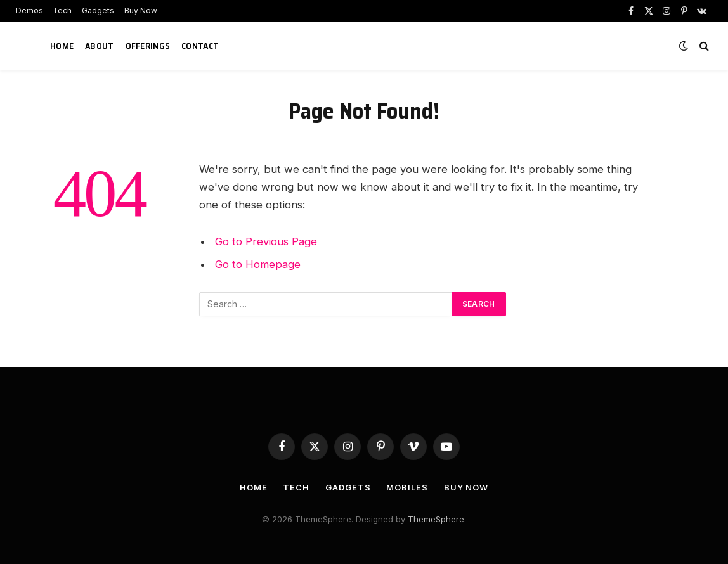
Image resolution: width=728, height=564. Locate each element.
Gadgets (98, 10)
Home (62, 46)
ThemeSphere (436, 519)
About (99, 46)
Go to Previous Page (266, 241)
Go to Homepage (258, 264)
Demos (29, 10)
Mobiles (407, 487)
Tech (62, 10)
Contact (200, 46)
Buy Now (141, 10)
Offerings (148, 46)
